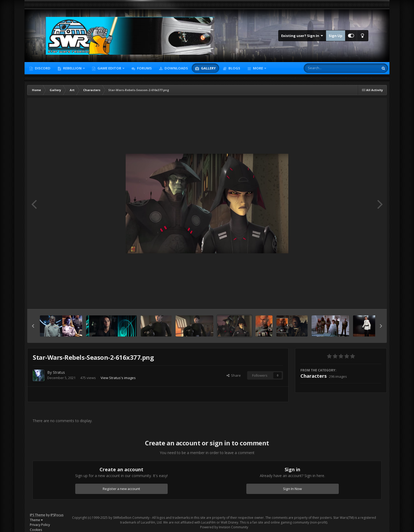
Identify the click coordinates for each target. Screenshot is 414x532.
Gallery (208, 68)
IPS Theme (37, 515)
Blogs (234, 68)
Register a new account (121, 489)
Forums (144, 68)
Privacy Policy (40, 525)
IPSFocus (57, 515)
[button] (33, 326)
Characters (314, 376)
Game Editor (109, 68)
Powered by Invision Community (224, 527)
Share (234, 375)
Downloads (176, 68)
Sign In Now (292, 489)
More (258, 68)
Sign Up (336, 36)
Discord (42, 68)
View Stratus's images (118, 378)
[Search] (327, 68)
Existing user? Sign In (302, 36)
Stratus (59, 372)
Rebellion (72, 68)
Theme (36, 520)
